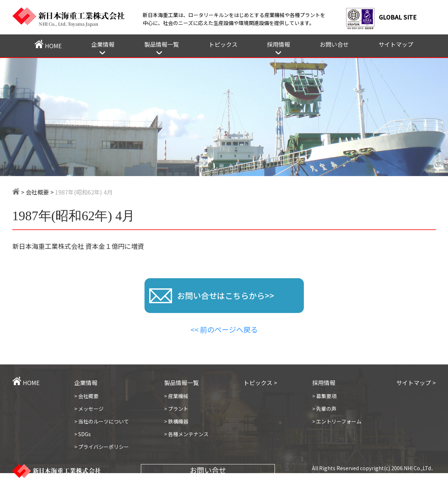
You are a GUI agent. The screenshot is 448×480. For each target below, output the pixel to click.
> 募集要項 (324, 396)
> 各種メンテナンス (186, 434)
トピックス (223, 44)
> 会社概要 (86, 396)
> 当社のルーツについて (102, 421)
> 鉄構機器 (176, 421)
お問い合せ (334, 44)
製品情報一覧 (162, 44)
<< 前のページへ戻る (224, 329)
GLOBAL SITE (398, 17)
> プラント (176, 409)
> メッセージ (89, 409)
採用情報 (279, 44)
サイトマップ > (416, 383)
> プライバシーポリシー (102, 447)
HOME (48, 45)
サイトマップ (396, 44)
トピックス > (260, 383)
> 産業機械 (176, 396)
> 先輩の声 (324, 409)
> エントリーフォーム (337, 421)
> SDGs (83, 434)
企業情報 (103, 44)
